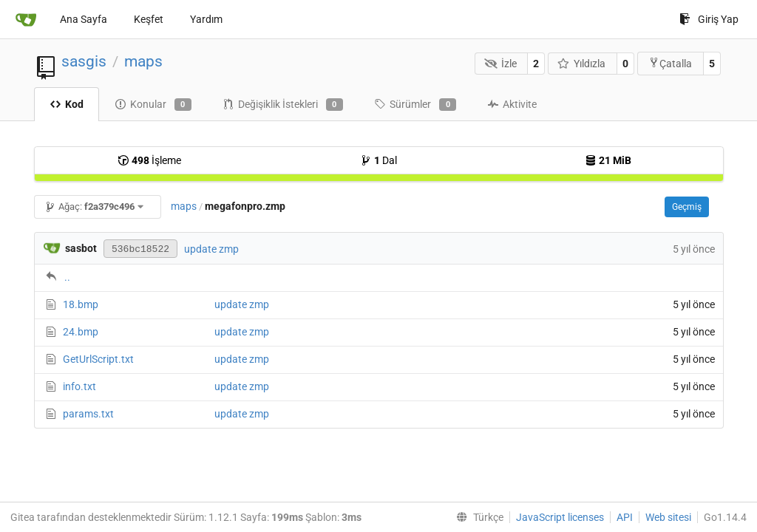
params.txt (88, 414)
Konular (153, 105)
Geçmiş (687, 207)
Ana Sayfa (84, 19)
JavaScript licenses (560, 517)
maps (143, 61)
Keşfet (149, 19)
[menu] (477, 517)
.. (67, 277)
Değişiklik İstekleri (283, 105)
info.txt (79, 386)
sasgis (84, 61)
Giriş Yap (709, 19)
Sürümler (415, 105)
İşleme (149, 160)
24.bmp (81, 332)
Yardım (206, 19)
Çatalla (670, 63)
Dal (378, 160)
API (625, 517)
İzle (500, 64)
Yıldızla (582, 64)
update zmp (211, 249)
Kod (67, 104)
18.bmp (81, 304)
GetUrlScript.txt (98, 359)
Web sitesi (668, 517)
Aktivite (512, 104)
